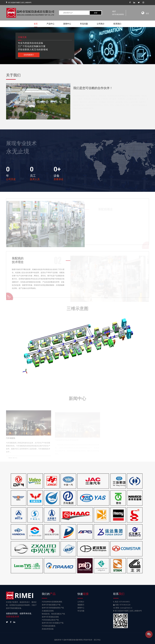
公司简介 (101, 24)
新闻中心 (67, 24)
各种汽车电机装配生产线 (51, 605)
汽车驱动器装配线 (49, 626)
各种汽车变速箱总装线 (50, 617)
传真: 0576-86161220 (122, 605)
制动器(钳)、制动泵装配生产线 (53, 614)
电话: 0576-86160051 (122, 602)
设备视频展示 (29, 55)
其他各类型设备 (48, 629)
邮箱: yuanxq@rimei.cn (123, 608)
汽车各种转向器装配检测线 (52, 602)
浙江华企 (97, 640)
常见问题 (84, 24)
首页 (36, 24)
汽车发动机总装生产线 (50, 620)
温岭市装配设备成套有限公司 (74, 640)
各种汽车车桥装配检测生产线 (53, 608)
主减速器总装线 (48, 611)
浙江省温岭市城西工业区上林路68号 (128, 611)
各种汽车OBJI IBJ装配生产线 (53, 623)
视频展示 (81, 605)
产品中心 (50, 24)
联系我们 (117, 24)
